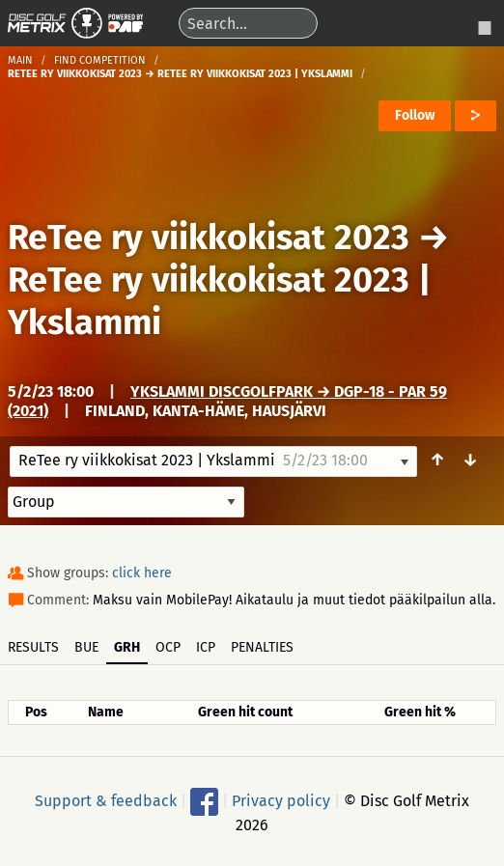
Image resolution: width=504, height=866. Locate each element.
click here (142, 573)
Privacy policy (281, 800)
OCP (168, 647)
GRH (127, 647)
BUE (86, 647)
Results (33, 647)
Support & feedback (106, 800)
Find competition (100, 60)
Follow (415, 115)
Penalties (262, 647)
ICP (206, 647)
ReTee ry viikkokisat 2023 (209, 237)
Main (20, 60)
